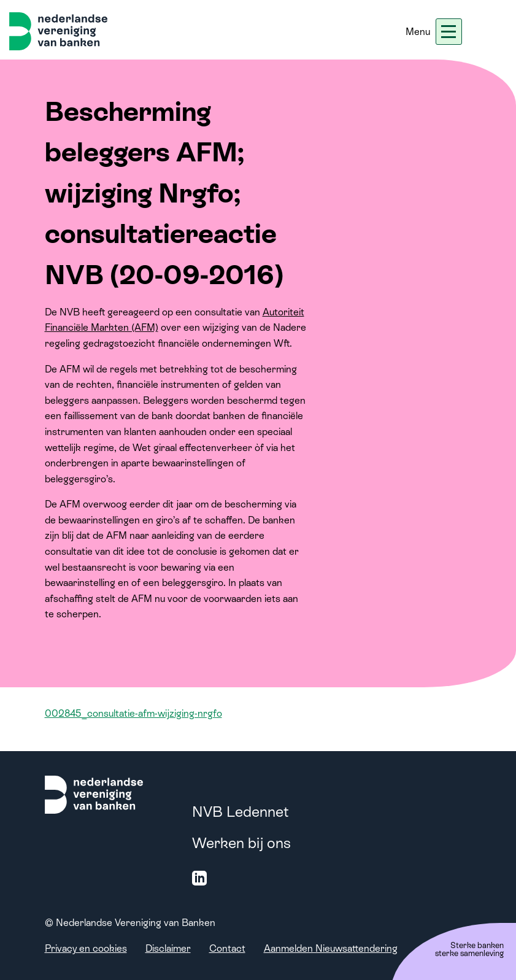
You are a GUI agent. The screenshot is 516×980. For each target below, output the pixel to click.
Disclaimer (168, 948)
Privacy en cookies (86, 948)
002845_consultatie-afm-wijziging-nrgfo (133, 713)
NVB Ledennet (241, 812)
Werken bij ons (241, 843)
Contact (227, 948)
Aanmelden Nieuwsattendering (331, 948)
